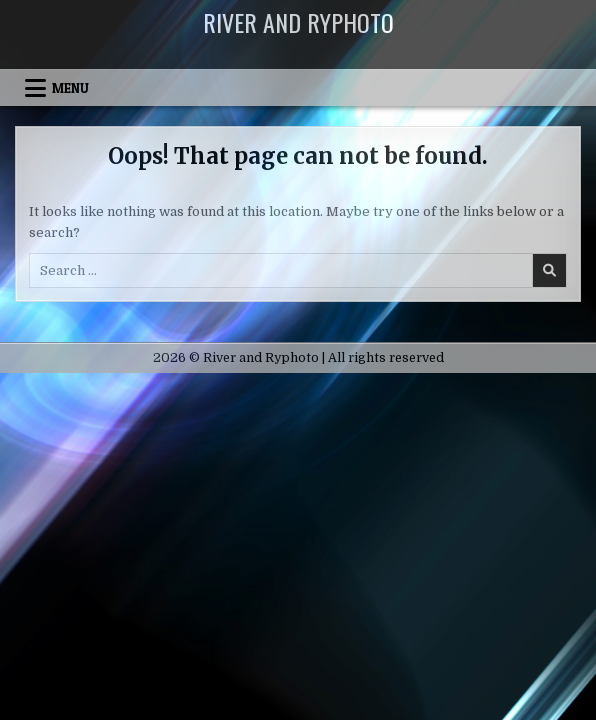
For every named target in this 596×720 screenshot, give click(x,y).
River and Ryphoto (298, 22)
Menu (70, 88)
